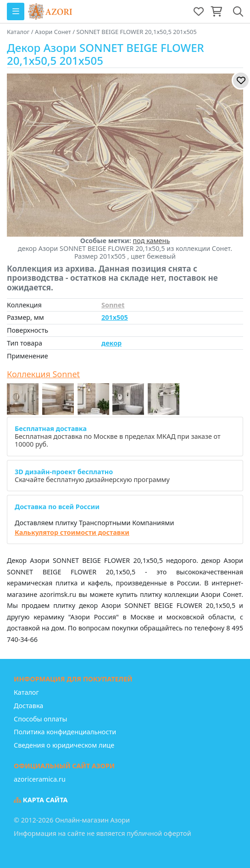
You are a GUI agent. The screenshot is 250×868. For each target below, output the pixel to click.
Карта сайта (41, 800)
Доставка (28, 706)
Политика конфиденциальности (65, 732)
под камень (152, 241)
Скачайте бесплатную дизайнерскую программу (92, 476)
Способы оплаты (40, 719)
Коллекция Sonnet (43, 374)
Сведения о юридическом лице (64, 745)
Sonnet (113, 305)
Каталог (26, 692)
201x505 (115, 317)
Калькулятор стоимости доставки (72, 532)
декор (111, 343)
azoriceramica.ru (40, 779)
